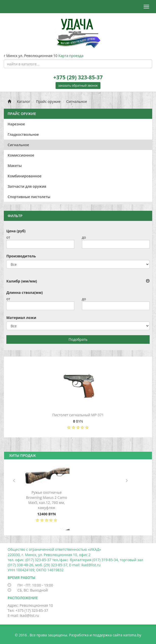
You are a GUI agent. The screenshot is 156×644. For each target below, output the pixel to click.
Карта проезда (71, 56)
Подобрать (78, 339)
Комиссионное (21, 155)
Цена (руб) (16, 231)
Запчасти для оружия (27, 186)
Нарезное (16, 124)
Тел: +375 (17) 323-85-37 (28, 610)
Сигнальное (77, 101)
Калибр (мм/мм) (22, 281)
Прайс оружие (48, 101)
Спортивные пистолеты (29, 197)
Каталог (23, 101)
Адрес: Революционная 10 (30, 605)
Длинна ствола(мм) (24, 292)
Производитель (21, 256)
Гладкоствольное (23, 134)
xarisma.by (132, 635)
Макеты (15, 166)
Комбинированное (25, 176)
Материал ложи (21, 318)
